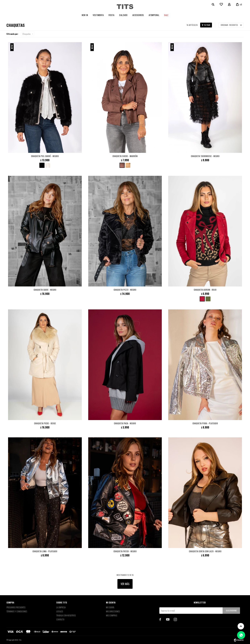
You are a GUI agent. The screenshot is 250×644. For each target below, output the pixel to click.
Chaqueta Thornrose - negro (205, 156)
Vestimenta (98, 15)
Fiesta (111, 15)
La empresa (61, 607)
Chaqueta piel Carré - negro (45, 156)
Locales (60, 611)
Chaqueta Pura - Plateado (205, 423)
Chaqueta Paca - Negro (125, 423)
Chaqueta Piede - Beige (45, 423)
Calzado (123, 15)
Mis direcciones (113, 611)
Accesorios (138, 15)
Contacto (60, 619)
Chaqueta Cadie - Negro (45, 290)
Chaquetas (27, 34)
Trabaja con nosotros (66, 615)
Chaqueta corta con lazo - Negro (205, 551)
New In (85, 15)
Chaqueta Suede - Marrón (125, 156)
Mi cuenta (110, 607)
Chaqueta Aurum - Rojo (205, 290)
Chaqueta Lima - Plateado (45, 551)
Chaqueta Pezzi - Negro (125, 290)
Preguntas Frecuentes (16, 607)
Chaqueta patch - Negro (125, 551)
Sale (166, 15)
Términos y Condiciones (17, 611)
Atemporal (154, 15)
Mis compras (112, 615)
